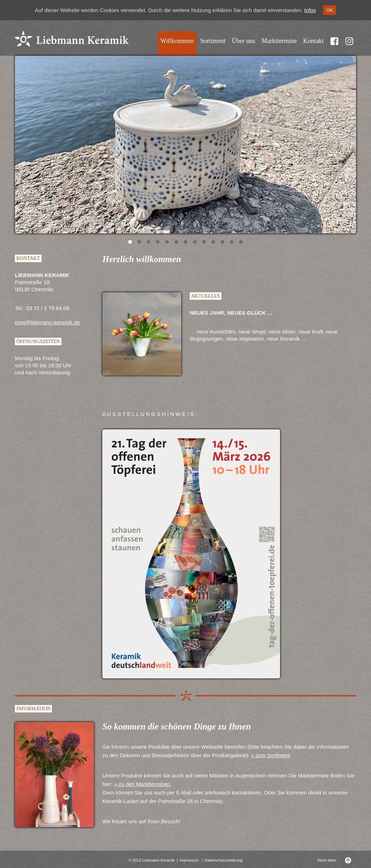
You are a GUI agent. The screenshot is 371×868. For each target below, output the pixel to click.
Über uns (244, 41)
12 (232, 243)
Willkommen (177, 41)
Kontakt (313, 41)
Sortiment (213, 41)
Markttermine (279, 41)
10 (213, 243)
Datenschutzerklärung (223, 860)
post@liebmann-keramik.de (47, 322)
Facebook (334, 45)
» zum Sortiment (271, 755)
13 (241, 243)
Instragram (349, 45)
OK (330, 10)
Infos (310, 10)
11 (222, 243)
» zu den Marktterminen (142, 784)
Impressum (189, 860)
